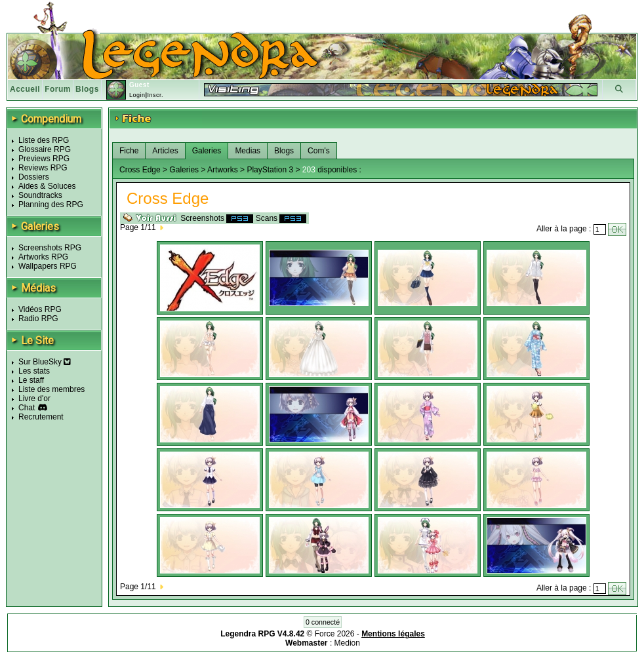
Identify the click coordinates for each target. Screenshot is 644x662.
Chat (27, 408)
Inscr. (155, 95)
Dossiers (34, 177)
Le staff (31, 380)
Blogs (87, 89)
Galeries (207, 151)
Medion (347, 643)
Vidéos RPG (40, 309)
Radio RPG (38, 319)
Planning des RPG (51, 204)
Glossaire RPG (45, 149)
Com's (319, 151)
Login (137, 95)
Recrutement (41, 417)
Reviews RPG (43, 168)
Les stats (34, 371)
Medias (248, 151)
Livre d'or (34, 399)
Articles (165, 151)
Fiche (129, 151)
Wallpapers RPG (48, 266)
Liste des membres (51, 389)
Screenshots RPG (50, 248)
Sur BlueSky (45, 362)
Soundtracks (40, 195)
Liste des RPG (44, 140)
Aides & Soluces (47, 186)
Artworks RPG (43, 257)
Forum (58, 89)
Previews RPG (44, 159)
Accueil (25, 89)
